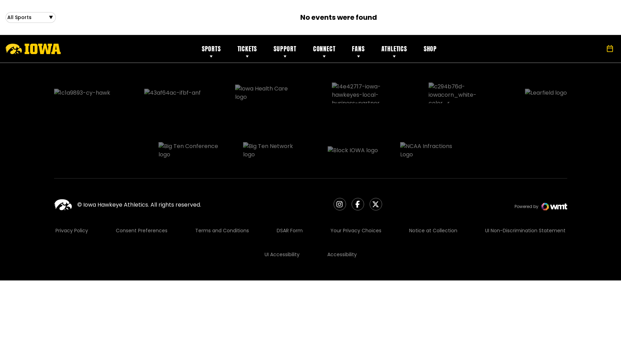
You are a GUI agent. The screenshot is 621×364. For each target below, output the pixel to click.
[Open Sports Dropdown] (31, 19)
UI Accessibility (282, 220)
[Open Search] (595, 52)
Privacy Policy (72, 197)
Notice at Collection (433, 197)
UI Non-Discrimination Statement (525, 197)
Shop (430, 51)
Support (285, 51)
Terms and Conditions (222, 197)
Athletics (394, 51)
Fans (358, 51)
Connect (324, 51)
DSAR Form (290, 197)
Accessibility (342, 220)
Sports (211, 51)
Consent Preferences (142, 197)
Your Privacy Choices (356, 197)
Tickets (247, 51)
